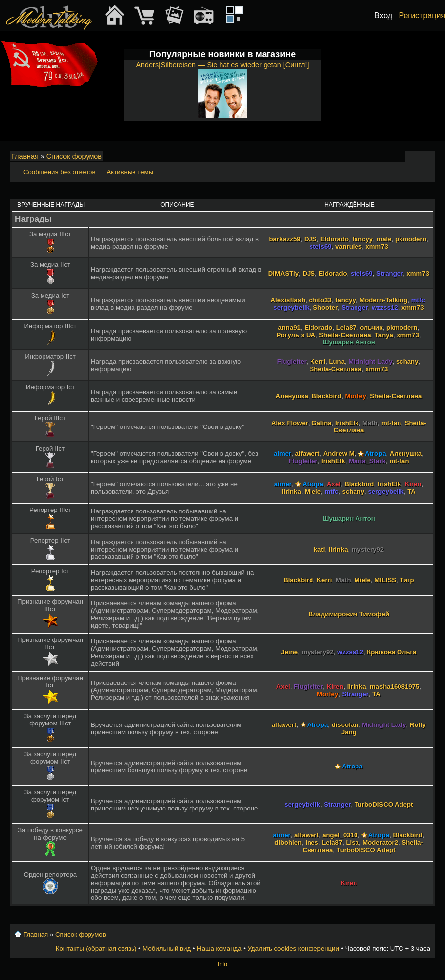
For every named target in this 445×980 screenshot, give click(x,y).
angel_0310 (340, 835)
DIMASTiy (284, 274)
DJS (311, 239)
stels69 (321, 246)
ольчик (371, 327)
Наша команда (219, 949)
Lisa (353, 842)
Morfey (356, 396)
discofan (345, 725)
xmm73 (377, 246)
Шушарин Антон (349, 342)
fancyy (362, 239)
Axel (334, 484)
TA (412, 491)
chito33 (320, 300)
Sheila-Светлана (345, 335)
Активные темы (130, 172)
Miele (313, 491)
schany (407, 362)
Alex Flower (290, 423)
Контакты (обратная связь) (96, 949)
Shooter (325, 308)
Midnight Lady (370, 362)
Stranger (390, 274)
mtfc (418, 300)
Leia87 (346, 327)
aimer (283, 453)
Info (222, 964)
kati (320, 549)
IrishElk (347, 423)
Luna (337, 362)
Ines (311, 842)
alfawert (308, 453)
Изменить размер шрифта (415, 157)
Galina (321, 423)
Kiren (413, 484)
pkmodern (411, 239)
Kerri (318, 362)
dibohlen (288, 842)
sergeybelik (291, 308)
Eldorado (334, 239)
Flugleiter (292, 362)
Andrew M (339, 453)
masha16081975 (395, 687)
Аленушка (292, 396)
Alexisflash (288, 300)
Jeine (289, 652)
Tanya (384, 335)
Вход (383, 16)
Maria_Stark (367, 461)
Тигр (407, 580)
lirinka (291, 491)
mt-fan (391, 423)
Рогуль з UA (296, 335)
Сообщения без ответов (59, 172)
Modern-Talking (383, 300)
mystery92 (368, 549)
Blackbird (326, 396)
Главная (25, 156)
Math (370, 423)
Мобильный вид (428, 157)
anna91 (289, 327)
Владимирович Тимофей (349, 614)
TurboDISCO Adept (384, 804)
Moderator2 (380, 842)
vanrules (349, 246)
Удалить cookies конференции (293, 949)
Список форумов (74, 156)
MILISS (385, 580)
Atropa (376, 453)
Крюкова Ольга (392, 652)
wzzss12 (385, 308)
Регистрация (422, 16)
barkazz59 (285, 239)
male (384, 239)
